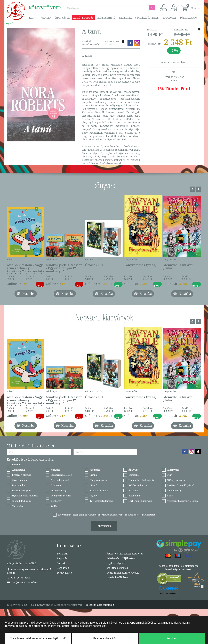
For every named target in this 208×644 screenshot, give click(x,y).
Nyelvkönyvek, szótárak (25, 496)
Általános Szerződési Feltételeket (105, 515)
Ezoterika (134, 475)
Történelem (18, 506)
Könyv (33, 18)
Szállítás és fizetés (147, 18)
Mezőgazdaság (59, 490)
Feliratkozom (104, 526)
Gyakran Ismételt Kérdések (123, 573)
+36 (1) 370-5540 (18, 578)
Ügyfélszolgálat (116, 563)
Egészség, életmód (22, 475)
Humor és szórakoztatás (141, 480)
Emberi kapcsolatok (61, 475)
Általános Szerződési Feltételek (125, 554)
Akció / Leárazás (83, 18)
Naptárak (134, 490)
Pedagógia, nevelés (61, 496)
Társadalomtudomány (101, 501)
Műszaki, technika (99, 490)
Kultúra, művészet (138, 485)
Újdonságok (62, 18)
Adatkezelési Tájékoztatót (141, 515)
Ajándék (46, 18)
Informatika (18, 485)
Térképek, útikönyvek (140, 501)
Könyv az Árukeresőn (169, 593)
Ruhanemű (134, 496)
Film (170, 475)
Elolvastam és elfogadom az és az (107, 515)
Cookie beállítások (117, 577)
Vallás (54, 506)
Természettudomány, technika (183, 501)
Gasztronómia (19, 480)
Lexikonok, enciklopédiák (181, 485)
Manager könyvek (22, 490)
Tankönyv (56, 501)
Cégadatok (63, 568)
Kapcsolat (170, 18)
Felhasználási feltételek (100, 605)
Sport (170, 496)
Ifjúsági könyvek (176, 480)
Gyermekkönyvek (60, 480)
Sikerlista (125, 18)
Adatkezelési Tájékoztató (121, 558)
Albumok (95, 470)
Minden (16, 464)
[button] (192, 6)
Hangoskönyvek (98, 480)
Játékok (94, 485)
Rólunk (61, 563)
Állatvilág (134, 470)
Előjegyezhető (106, 18)
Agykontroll (18, 470)
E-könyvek (173, 470)
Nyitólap (11, 23)
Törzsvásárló (188, 18)
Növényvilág (174, 490)
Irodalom (56, 485)
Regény (94, 496)
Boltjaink (62, 554)
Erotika (94, 475)
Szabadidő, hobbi (21, 501)
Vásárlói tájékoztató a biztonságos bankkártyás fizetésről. (179, 567)
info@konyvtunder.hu (22, 582)
